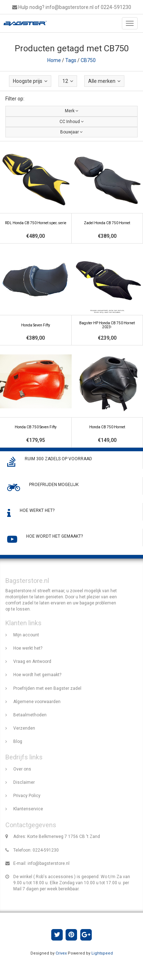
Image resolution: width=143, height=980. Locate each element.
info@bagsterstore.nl (49, 863)
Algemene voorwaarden (37, 702)
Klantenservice (28, 809)
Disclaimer (24, 782)
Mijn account (26, 635)
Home (54, 60)
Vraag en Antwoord (32, 661)
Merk (72, 111)
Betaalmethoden (30, 715)
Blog (18, 741)
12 (68, 81)
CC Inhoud (72, 122)
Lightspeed (102, 953)
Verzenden (24, 728)
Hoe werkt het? (28, 648)
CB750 (88, 60)
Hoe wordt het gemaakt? (37, 675)
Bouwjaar (71, 132)
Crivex (61, 953)
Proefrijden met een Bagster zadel (47, 688)
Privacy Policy (27, 796)
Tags (71, 60)
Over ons (22, 769)
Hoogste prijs (30, 81)
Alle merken (104, 81)
